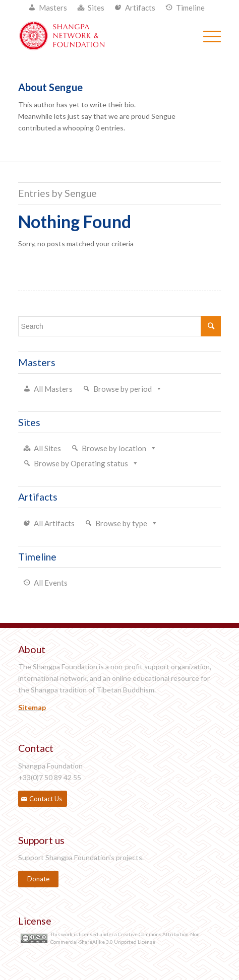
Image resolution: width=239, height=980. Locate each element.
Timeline (190, 8)
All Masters (53, 389)
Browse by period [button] (123, 389)
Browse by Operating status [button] (81, 463)
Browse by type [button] (121, 523)
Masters (53, 8)
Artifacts (140, 8)
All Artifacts (54, 523)
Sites (96, 8)
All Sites (47, 448)
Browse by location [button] (114, 448)
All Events (51, 583)
